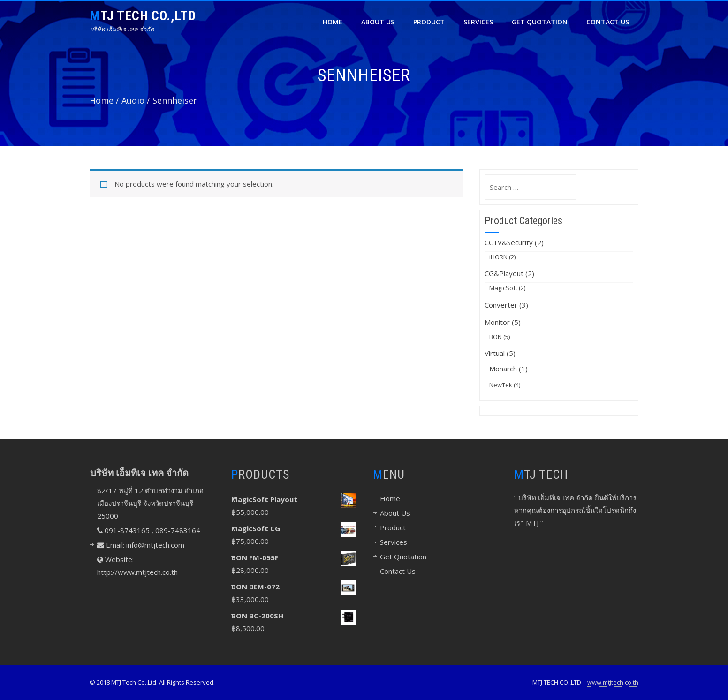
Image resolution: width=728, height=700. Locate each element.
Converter (501, 305)
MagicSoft (503, 288)
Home (333, 22)
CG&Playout (504, 273)
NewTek (501, 385)
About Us (378, 22)
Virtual (495, 353)
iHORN (498, 257)
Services (478, 22)
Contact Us (608, 22)
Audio (133, 100)
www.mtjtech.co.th (613, 682)
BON (496, 337)
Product (429, 22)
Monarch (503, 369)
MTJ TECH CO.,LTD (143, 16)
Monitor (497, 322)
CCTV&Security (509, 242)
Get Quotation (540, 22)
